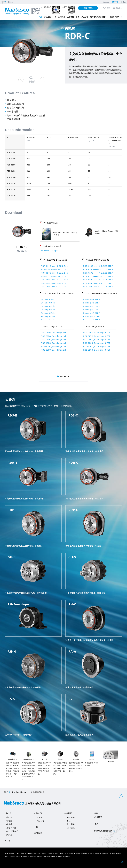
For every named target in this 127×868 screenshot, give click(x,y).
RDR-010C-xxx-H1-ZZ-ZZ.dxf (55, 269)
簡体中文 (115, 2)
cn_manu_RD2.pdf (50, 251)
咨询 (108, 8)
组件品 (9, 824)
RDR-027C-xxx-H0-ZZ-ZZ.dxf (55, 273)
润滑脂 (9, 835)
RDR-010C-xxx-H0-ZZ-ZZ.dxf (55, 266)
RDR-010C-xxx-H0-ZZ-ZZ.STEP (98, 266)
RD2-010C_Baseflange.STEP (97, 333)
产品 (40, 17)
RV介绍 (7, 841)
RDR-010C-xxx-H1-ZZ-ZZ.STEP (98, 269)
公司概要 (71, 817)
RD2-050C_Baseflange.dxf (53, 340)
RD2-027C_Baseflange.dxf (53, 336)
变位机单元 (11, 828)
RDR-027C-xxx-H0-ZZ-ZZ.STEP (98, 273)
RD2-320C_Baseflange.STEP (97, 350)
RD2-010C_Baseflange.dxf (53, 333)
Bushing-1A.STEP (92, 320)
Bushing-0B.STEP (92, 303)
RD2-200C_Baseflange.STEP (97, 346)
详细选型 (41, 821)
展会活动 (85, 17)
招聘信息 (71, 828)
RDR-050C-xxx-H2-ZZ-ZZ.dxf (55, 280)
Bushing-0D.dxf (48, 310)
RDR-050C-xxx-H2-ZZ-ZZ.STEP (98, 280)
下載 (36, 827)
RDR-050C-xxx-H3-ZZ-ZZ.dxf (55, 283)
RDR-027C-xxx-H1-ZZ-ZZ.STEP (98, 276)
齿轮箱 (9, 821)
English (123, 2)
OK (123, 862)
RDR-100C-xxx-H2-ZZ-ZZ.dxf (55, 287)
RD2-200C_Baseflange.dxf (53, 346)
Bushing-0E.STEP (92, 313)
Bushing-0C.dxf (48, 306)
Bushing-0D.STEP (92, 310)
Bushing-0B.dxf (48, 303)
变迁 (69, 821)
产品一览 (8, 813)
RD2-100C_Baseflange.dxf (53, 343)
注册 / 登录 (88, 8)
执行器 (9, 817)
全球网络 (71, 824)
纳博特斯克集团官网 (98, 17)
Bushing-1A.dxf (48, 320)
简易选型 (41, 817)
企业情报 (70, 17)
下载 (55, 17)
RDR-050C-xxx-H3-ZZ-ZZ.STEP (98, 283)
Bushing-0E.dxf (48, 313)
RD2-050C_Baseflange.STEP (97, 340)
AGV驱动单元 (13, 831)
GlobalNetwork (119, 8)
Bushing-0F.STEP (91, 317)
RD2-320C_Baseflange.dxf (53, 350)
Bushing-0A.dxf (48, 299)
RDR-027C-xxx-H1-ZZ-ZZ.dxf (55, 276)
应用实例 (62, 17)
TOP (6, 792)
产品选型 (47, 17)
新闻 (78, 17)
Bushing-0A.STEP (92, 299)
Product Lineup (19, 792)
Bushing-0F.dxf (48, 317)
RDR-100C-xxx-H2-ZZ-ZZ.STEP (98, 287)
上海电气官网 (115, 17)
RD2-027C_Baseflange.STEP (97, 336)
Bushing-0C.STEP (92, 306)
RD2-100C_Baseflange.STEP (97, 343)
